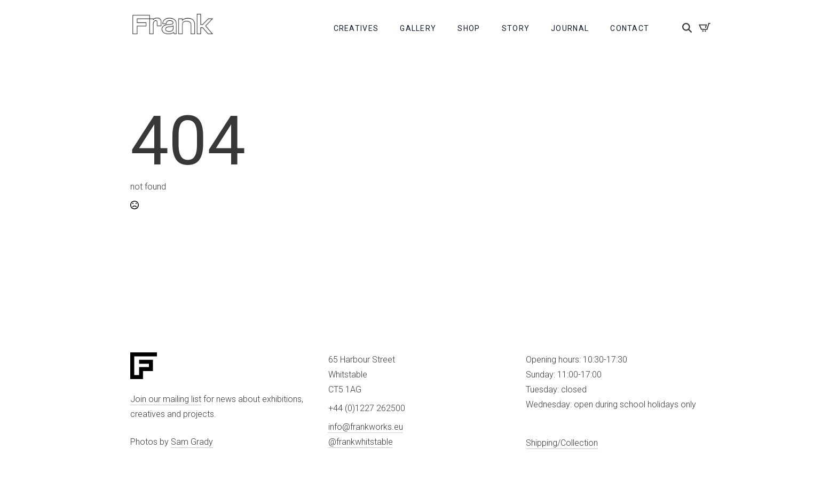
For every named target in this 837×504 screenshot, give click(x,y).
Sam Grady (192, 442)
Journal (570, 28)
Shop (469, 28)
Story (516, 28)
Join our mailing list (166, 399)
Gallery (418, 28)
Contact (630, 28)
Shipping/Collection (562, 443)
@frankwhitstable (361, 442)
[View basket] (705, 27)
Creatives (356, 28)
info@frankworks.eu (366, 427)
